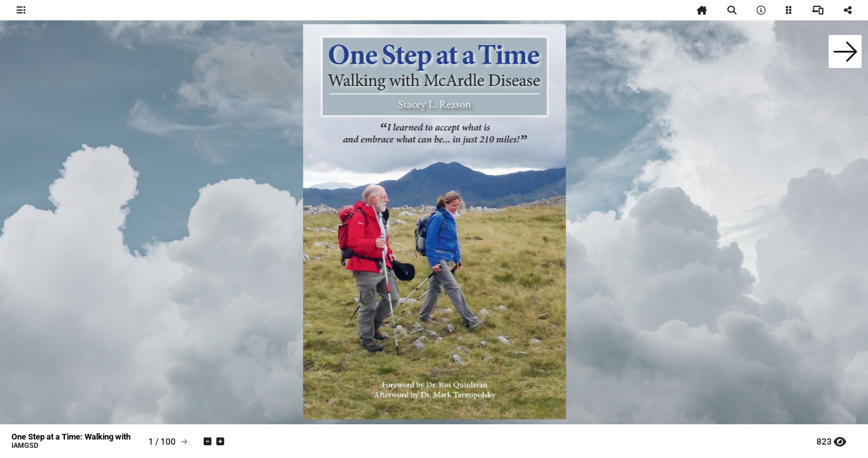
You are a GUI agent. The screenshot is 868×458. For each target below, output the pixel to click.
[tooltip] (21, 10)
